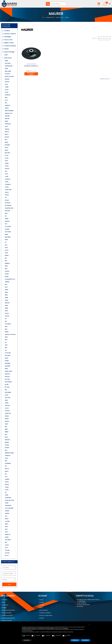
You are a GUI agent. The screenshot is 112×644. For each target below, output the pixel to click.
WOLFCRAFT (8, 63)
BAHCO (7, 134)
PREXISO (7, 419)
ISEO (6, 321)
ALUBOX (7, 108)
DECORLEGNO (8, 205)
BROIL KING (7, 153)
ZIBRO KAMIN (8, 71)
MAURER (7, 361)
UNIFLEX (7, 519)
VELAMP (7, 537)
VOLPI (6, 548)
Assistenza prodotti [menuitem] (7, 615)
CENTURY (7, 169)
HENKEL (6, 308)
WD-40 (7, 556)
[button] (48, 4)
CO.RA (6, 174)
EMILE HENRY (8, 237)
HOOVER (7, 316)
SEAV (6, 461)
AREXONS (7, 119)
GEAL (6, 284)
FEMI (6, 261)
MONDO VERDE (8, 371)
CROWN (7, 195)
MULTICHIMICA (8, 382)
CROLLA (7, 192)
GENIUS (7, 290)
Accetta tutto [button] (85, 640)
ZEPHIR (6, 69)
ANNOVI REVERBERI (9, 111)
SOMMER (7, 479)
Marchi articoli (8, 58)
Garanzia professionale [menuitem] (8, 610)
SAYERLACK (8, 456)
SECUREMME (8, 463)
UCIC (6, 516)
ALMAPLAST (8, 105)
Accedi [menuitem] (41, 600)
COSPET (7, 187)
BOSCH (7, 148)
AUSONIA (7, 129)
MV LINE (7, 384)
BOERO (7, 142)
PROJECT (7, 421)
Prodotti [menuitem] (41, 605)
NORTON (7, 82)
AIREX (6, 98)
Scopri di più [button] (27, 640)
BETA (6, 140)
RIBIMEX (7, 432)
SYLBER (6, 495)
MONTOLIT (7, 377)
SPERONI (7, 484)
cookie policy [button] (66, 628)
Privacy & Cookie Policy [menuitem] (45, 615)
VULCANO (7, 553)
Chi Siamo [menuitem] (4, 600)
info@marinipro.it (82, 603)
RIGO (6, 434)
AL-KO (6, 100)
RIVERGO (7, 442)
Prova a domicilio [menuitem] (6, 613)
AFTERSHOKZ (8, 124)
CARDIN (7, 163)
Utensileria (7, 31)
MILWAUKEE (8, 363)
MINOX (6, 369)
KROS (6, 340)
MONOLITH (7, 374)
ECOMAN (7, 229)
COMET (7, 182)
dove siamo (80, 606)
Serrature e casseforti (10, 34)
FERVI (6, 269)
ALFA (6, 103)
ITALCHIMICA (8, 324)
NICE (6, 390)
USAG (6, 529)
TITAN (6, 84)
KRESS (6, 337)
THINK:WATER (8, 506)
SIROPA (7, 471)
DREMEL (7, 219)
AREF (6, 348)
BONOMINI (7, 145)
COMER (7, 87)
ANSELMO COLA (9, 113)
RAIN (6, 427)
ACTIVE (7, 92)
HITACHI (7, 313)
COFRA (7, 177)
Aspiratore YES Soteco (10, 334)
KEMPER (7, 332)
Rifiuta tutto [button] (75, 640)
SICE (6, 466)
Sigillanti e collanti (9, 43)
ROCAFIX (7, 445)
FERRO (6, 266)
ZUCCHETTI (8, 74)
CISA (6, 171)
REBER (6, 429)
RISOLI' (6, 437)
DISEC (6, 213)
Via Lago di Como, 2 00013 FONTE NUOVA (88, 600)
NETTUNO (7, 387)
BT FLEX (7, 155)
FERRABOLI (7, 263)
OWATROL (7, 406)
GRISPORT (7, 303)
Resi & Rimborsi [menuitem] (43, 610)
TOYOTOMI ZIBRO (9, 508)
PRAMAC (7, 416)
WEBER (6, 61)
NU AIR (6, 395)
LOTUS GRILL (8, 353)
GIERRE (6, 298)
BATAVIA (7, 137)
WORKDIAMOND (9, 66)
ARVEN (6, 121)
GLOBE (6, 300)
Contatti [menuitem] (41, 618)
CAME (6, 161)
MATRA (7, 358)
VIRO (6, 542)
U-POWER (7, 521)
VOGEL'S (7, 545)
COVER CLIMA (8, 190)
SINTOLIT (7, 469)
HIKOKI (6, 311)
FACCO (7, 250)
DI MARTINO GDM (9, 208)
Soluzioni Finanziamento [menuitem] (8, 618)
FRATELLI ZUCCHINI (9, 76)
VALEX (6, 532)
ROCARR (7, 448)
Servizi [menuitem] (3, 602)
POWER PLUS (8, 413)
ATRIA (6, 126)
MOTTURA (7, 379)
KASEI (6, 327)
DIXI (6, 216)
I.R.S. (6, 319)
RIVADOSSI (7, 440)
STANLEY (7, 487)
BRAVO (6, 150)
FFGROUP (7, 271)
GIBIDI (6, 295)
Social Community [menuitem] (6, 621)
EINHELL (7, 234)
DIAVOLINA (7, 211)
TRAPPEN (7, 513)
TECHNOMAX (8, 498)
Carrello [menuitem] (41, 602)
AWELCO (7, 132)
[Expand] (3, 31)
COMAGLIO (8, 179)
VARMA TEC (8, 535)
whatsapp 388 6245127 (83, 605)
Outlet (6, 55)
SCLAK (6, 458)
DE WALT (7, 200)
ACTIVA (7, 90)
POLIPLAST (7, 411)
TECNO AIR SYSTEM (9, 500)
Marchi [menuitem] (41, 608)
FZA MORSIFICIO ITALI (10, 279)
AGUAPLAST (8, 95)
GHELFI (6, 292)
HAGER (6, 305)
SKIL (6, 474)
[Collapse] (3, 58)
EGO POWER (8, 232)
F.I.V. (6, 242)
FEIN (6, 258)
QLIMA (6, 424)
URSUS (6, 527)
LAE (6, 342)
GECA (6, 287)
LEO (6, 350)
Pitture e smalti (8, 40)
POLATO (7, 408)
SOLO (6, 477)
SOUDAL (7, 482)
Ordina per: (95, 38)
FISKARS (7, 277)
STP (6, 492)
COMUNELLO (8, 184)
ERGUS (6, 240)
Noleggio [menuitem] (4, 608)
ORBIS (6, 400)
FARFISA (7, 255)
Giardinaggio (8, 37)
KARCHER (7, 79)
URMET (6, 524)
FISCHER (7, 274)
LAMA (6, 345)
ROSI (6, 450)
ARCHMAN (7, 116)
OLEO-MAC (8, 398)
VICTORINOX (8, 540)
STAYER (7, 490)
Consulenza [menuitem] (5, 605)
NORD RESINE (8, 392)
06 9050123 (82, 601)
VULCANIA (7, 550)
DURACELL (7, 221)
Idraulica (6, 49)
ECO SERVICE (8, 227)
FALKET (6, 253)
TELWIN (7, 503)
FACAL (6, 248)
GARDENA (7, 282)
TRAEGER (7, 511)
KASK (6, 329)
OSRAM (7, 403)
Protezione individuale (10, 46)
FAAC (6, 245)
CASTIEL (7, 166)
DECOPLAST (8, 203)
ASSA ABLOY (8, 356)
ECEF (6, 224)
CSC (6, 198)
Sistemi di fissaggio (9, 52)
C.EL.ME (7, 158)
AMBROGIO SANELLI (9, 453)
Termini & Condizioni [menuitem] (44, 613)
